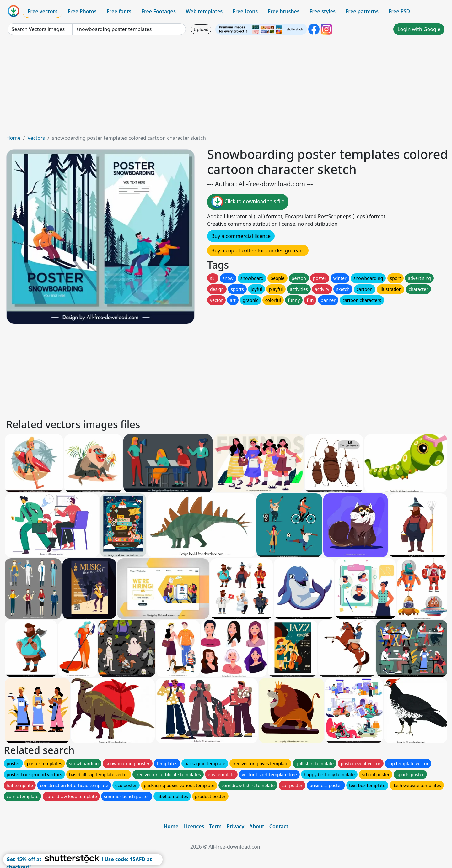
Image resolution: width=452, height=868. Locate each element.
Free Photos (82, 11)
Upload (201, 29)
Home (13, 138)
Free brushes (284, 11)
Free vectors (43, 11)
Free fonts (119, 11)
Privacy (235, 826)
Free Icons (245, 11)
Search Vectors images (38, 29)
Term (215, 826)
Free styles (323, 11)
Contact (279, 826)
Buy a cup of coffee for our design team (258, 250)
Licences (194, 826)
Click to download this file (248, 202)
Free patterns (362, 11)
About (257, 826)
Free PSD (399, 11)
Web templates (204, 11)
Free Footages (159, 11)
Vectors (36, 138)
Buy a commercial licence (241, 236)
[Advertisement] (226, 87)
